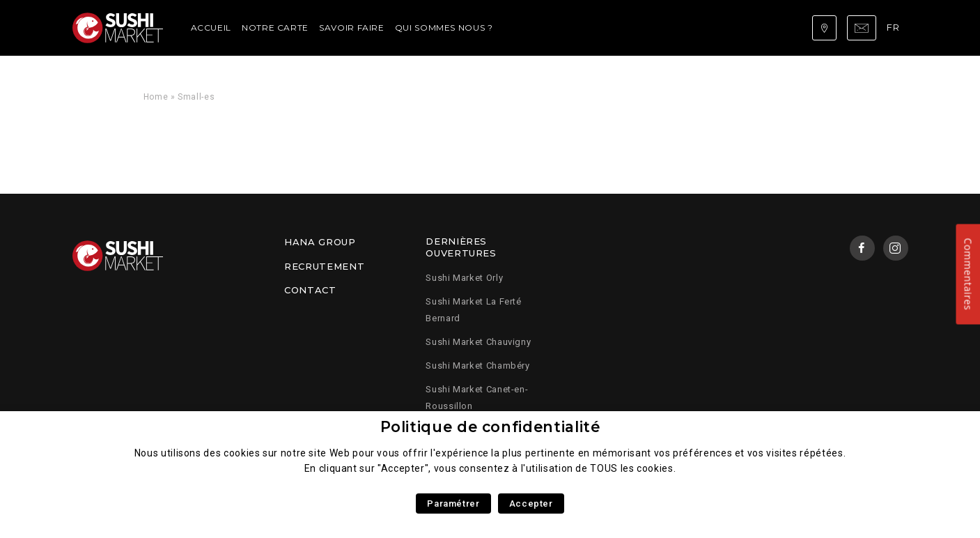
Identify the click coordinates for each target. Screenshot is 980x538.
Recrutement (324, 266)
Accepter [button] (531, 504)
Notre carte (275, 28)
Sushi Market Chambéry (477, 366)
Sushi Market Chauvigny (478, 342)
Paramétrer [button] (453, 504)
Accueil (211, 28)
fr (893, 27)
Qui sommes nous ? (444, 28)
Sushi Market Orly (464, 278)
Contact (310, 290)
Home (156, 97)
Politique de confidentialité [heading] (490, 427)
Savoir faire (352, 28)
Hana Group (320, 242)
